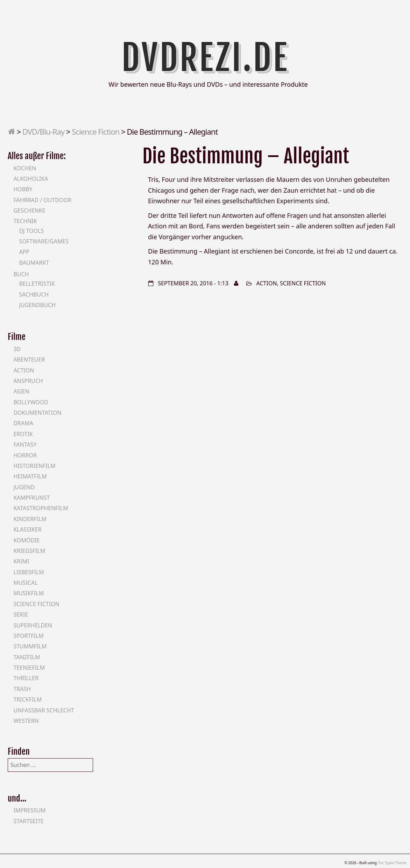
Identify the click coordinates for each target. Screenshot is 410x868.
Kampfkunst (31, 498)
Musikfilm (29, 593)
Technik (25, 221)
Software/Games (44, 241)
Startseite (29, 821)
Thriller (26, 678)
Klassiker (27, 529)
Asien (21, 391)
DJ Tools (31, 231)
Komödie (26, 540)
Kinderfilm (30, 519)
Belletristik (37, 284)
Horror (25, 455)
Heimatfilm (30, 476)
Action (267, 283)
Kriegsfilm (29, 551)
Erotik (23, 434)
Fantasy (25, 444)
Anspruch (28, 381)
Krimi (21, 561)
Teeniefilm (29, 668)
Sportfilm (28, 636)
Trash (22, 689)
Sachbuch (34, 294)
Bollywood (31, 402)
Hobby (23, 189)
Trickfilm (27, 699)
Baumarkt (34, 263)
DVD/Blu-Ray (43, 131)
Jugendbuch (37, 305)
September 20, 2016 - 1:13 (193, 283)
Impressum (29, 810)
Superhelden (33, 625)
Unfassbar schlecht (44, 710)
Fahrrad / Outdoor (42, 200)
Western (26, 721)
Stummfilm (30, 646)
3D (17, 349)
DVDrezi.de (205, 58)
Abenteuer (29, 360)
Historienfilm (34, 466)
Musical (25, 583)
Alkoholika (31, 179)
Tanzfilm (27, 657)
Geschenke (29, 211)
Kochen (25, 168)
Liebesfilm (29, 572)
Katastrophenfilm (41, 508)
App (24, 252)
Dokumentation (37, 413)
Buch (21, 274)
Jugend (24, 487)
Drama (23, 423)
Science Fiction (96, 131)
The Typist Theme (392, 863)
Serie (21, 614)
